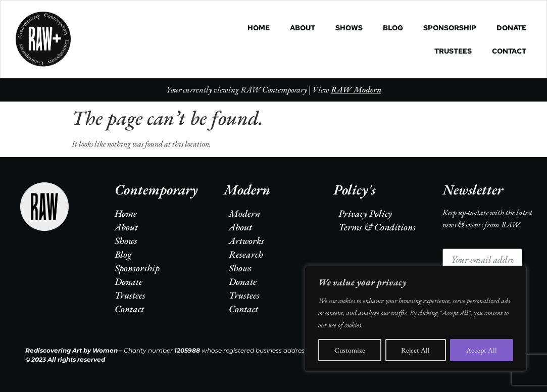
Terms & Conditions (377, 227)
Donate (511, 28)
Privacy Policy (365, 213)
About (303, 28)
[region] (416, 319)
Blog (393, 28)
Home (259, 28)
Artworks (246, 241)
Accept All (482, 350)
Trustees (453, 51)
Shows (349, 28)
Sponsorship (450, 28)
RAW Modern (356, 89)
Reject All (416, 350)
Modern (244, 213)
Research (246, 254)
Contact (509, 51)
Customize (350, 350)
